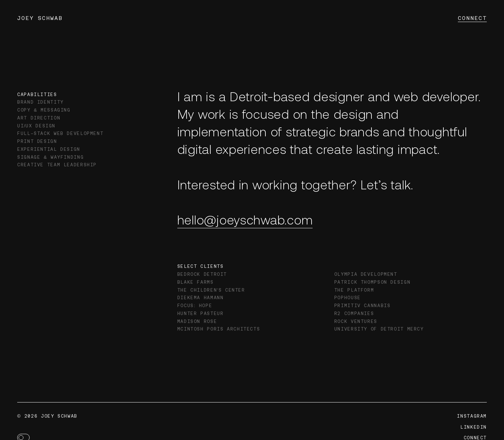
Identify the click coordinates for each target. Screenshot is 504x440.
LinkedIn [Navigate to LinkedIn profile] (474, 427)
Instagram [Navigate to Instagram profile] (472, 416)
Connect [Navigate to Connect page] (472, 18)
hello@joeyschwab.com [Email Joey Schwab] (245, 219)
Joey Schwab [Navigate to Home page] (40, 18)
